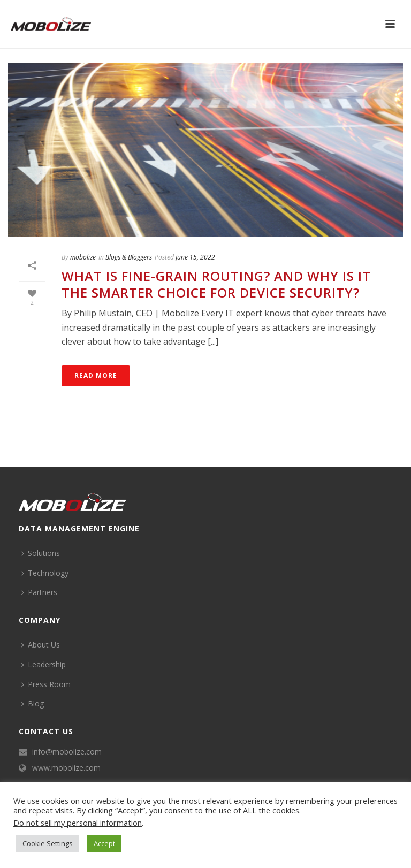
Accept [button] (104, 843)
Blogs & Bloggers (129, 257)
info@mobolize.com (67, 752)
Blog (33, 703)
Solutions (41, 553)
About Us (41, 645)
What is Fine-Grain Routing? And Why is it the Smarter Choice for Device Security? (216, 284)
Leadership (44, 664)
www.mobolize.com (66, 768)
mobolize (83, 257)
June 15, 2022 (195, 257)
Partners (39, 592)
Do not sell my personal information (78, 823)
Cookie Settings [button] (48, 843)
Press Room (46, 684)
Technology (45, 573)
